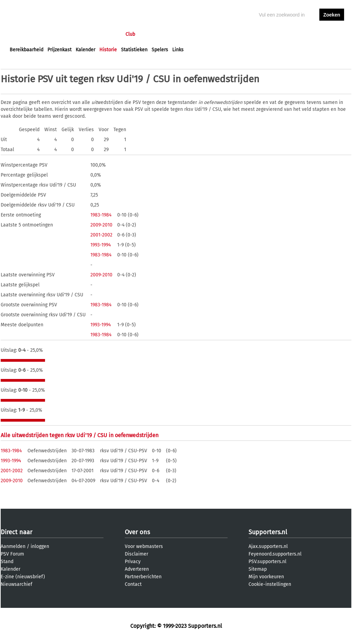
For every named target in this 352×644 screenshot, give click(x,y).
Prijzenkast (59, 50)
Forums (76, 34)
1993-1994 (101, 245)
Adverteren (137, 569)
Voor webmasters (144, 546)
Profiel (151, 34)
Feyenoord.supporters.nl (275, 554)
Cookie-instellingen (270, 584)
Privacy (133, 562)
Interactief (105, 34)
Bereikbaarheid (26, 50)
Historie (108, 50)
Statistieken (134, 50)
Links (178, 50)
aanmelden (332, 34)
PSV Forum (12, 554)
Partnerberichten (143, 577)
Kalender (85, 50)
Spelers (160, 50)
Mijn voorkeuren (266, 577)
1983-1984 (101, 215)
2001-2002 (101, 235)
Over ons (137, 532)
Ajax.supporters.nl (268, 546)
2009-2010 (101, 225)
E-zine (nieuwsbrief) (23, 577)
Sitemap (258, 569)
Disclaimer (136, 554)
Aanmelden (13, 546)
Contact (133, 584)
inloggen (305, 34)
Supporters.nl (268, 532)
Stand (7, 562)
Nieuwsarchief (16, 584)
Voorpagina (22, 34)
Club (130, 34)
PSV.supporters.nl (267, 562)
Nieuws (51, 34)
